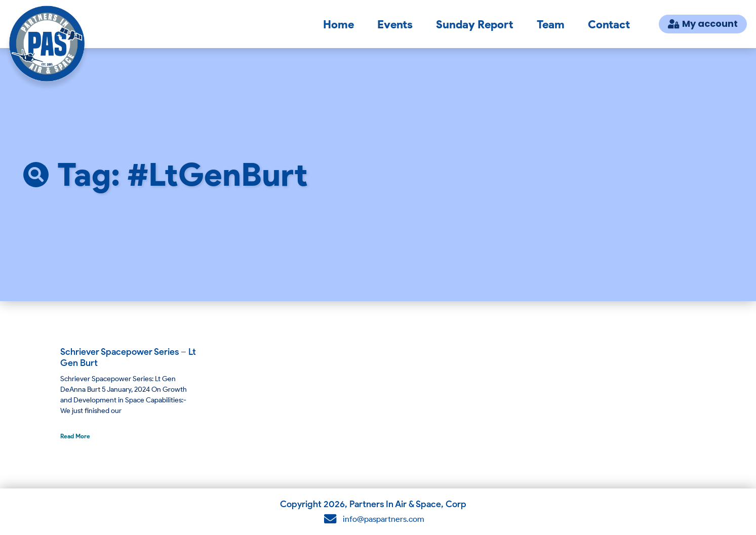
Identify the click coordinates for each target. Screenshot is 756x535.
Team (551, 24)
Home (339, 24)
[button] (36, 175)
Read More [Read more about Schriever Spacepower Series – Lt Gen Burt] (75, 436)
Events (395, 24)
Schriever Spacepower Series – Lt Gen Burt (128, 357)
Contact (609, 24)
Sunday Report (475, 24)
